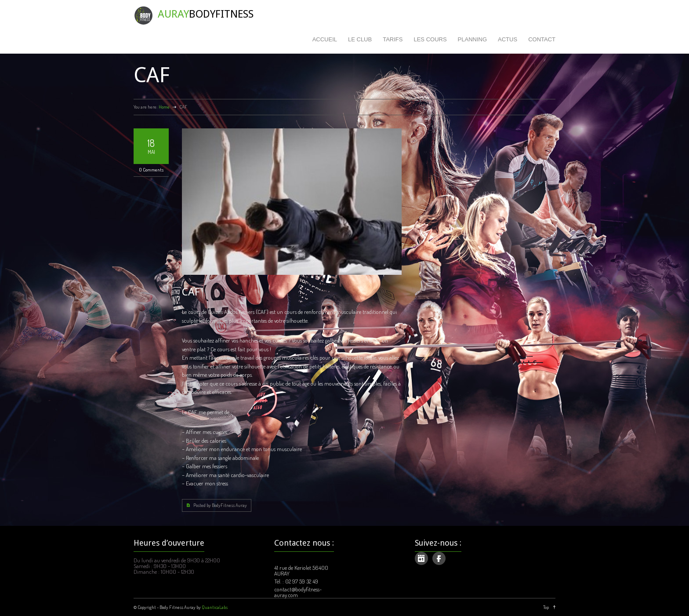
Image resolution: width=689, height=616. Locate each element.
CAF (191, 292)
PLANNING (472, 39)
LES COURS (430, 39)
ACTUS (508, 39)
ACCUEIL (325, 39)
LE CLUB (360, 39)
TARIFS (393, 39)
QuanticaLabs (215, 607)
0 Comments (151, 170)
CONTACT (542, 39)
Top (546, 607)
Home (164, 107)
